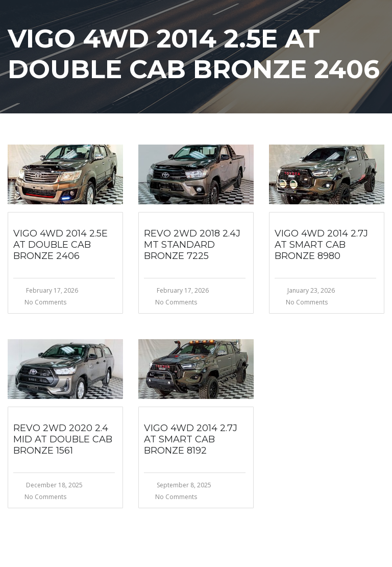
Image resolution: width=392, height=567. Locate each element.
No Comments (45, 302)
